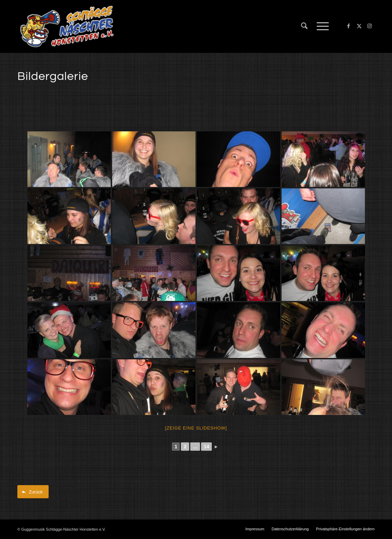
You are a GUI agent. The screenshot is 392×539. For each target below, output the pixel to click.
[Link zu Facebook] (349, 26)
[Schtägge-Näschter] (67, 26)
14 (207, 447)
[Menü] (320, 26)
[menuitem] (304, 26)
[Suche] (304, 26)
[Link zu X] (359, 26)
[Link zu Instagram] (369, 26)
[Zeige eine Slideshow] (196, 428)
